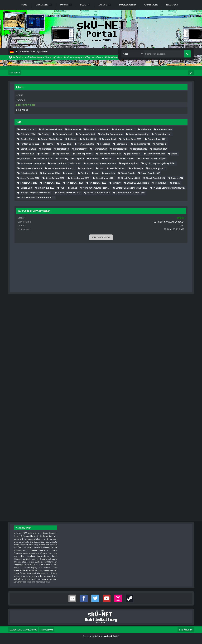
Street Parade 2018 (159, 367)
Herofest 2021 (177, 231)
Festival (179, 201)
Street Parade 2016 (159, 357)
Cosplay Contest (158, 162)
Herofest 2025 (157, 240)
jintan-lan (155, 265)
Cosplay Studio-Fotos (160, 182)
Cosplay (154, 157)
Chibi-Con (181, 148)
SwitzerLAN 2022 (158, 406)
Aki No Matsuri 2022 (160, 133)
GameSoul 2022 (158, 221)
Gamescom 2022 (158, 216)
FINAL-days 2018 (176, 206)
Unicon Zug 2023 (176, 420)
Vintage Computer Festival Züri (165, 445)
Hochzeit (174, 240)
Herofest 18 (156, 226)
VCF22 (163, 425)
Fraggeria (155, 211)
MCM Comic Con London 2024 (165, 294)
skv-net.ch (179, 347)
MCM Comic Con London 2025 (165, 299)
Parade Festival (158, 328)
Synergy (177, 406)
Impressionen (157, 245)
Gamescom (172, 211)
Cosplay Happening (160, 172)
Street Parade (157, 352)
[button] (13, 52)
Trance (171, 416)
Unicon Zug (156, 420)
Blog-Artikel (151, 109)
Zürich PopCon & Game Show (164, 459)
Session (154, 347)
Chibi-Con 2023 (157, 153)
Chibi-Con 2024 (178, 153)
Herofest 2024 (177, 235)
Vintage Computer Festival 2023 (166, 435)
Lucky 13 (169, 274)
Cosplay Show (180, 177)
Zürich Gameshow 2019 (161, 454)
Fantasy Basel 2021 (159, 196)
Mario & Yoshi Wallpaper (163, 284)
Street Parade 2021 (159, 377)
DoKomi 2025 (156, 187)
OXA (170, 323)
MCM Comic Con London (162, 289)
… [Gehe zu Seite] (39, 100)
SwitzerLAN (181, 386)
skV (166, 347)
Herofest (176, 221)
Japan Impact (157, 255)
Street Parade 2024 (159, 382)
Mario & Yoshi (157, 279)
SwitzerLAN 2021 (158, 401)
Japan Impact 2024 (159, 260)
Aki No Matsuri (157, 128)
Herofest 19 (174, 226)
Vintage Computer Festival (163, 430)
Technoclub (156, 416)
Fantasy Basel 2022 (159, 201)
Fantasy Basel (176, 187)
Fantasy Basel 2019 (159, 192)
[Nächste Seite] (49, 100)
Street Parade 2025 (159, 386)
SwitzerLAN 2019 (158, 391)
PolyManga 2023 (158, 338)
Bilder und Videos (154, 104)
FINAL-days (156, 206)
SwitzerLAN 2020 (158, 396)
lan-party (155, 270)
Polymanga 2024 (158, 343)
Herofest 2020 (157, 231)
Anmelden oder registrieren (34, 51)
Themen (150, 100)
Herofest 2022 (157, 235)
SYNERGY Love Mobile (161, 411)
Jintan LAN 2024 (174, 265)
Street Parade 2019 (159, 372)
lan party (170, 270)
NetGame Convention (161, 313)
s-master (177, 343)
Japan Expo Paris (178, 245)
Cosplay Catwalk (173, 157)
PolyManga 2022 (158, 333)
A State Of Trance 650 (161, 143)
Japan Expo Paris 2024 (161, 250)
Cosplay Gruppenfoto (161, 167)
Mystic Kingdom (158, 304)
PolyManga (178, 328)
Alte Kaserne (156, 138)
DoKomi (181, 182)
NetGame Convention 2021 (163, 318)
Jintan (178, 260)
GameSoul (177, 216)
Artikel (149, 95)
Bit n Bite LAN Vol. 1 (160, 148)
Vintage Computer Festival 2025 (166, 440)
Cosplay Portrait (158, 177)
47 (44, 100)
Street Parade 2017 (159, 362)
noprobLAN (156, 323)
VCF (152, 425)
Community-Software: (101, 636)
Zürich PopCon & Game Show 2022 (167, 464)
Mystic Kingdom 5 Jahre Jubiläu (165, 308)
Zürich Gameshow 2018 (161, 450)
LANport (154, 274)
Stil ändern (186, 630)
